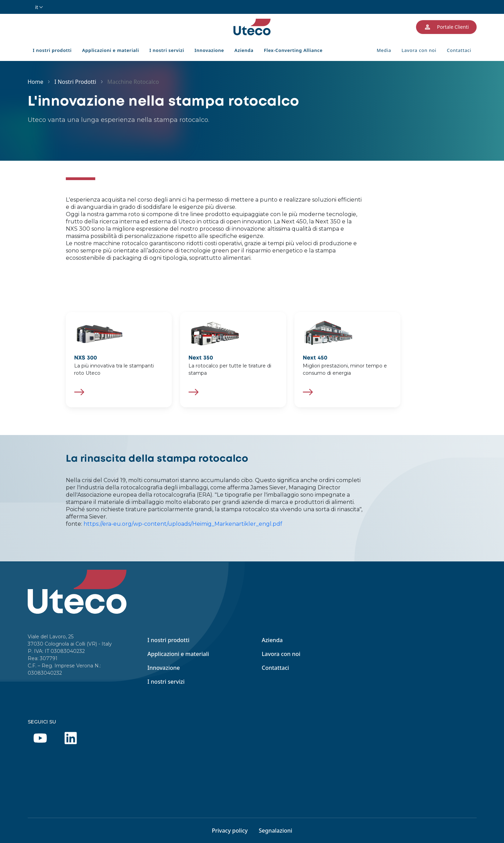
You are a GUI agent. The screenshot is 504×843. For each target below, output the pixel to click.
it (37, 7)
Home (36, 82)
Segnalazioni (276, 831)
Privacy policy (230, 831)
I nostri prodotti (52, 50)
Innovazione (209, 50)
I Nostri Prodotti (75, 82)
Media (384, 50)
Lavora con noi (419, 50)
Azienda (244, 50)
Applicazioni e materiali (110, 50)
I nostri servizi (167, 50)
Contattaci (459, 50)
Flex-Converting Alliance (293, 50)
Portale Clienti (446, 27)
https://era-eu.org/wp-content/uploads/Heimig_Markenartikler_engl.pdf (183, 524)
